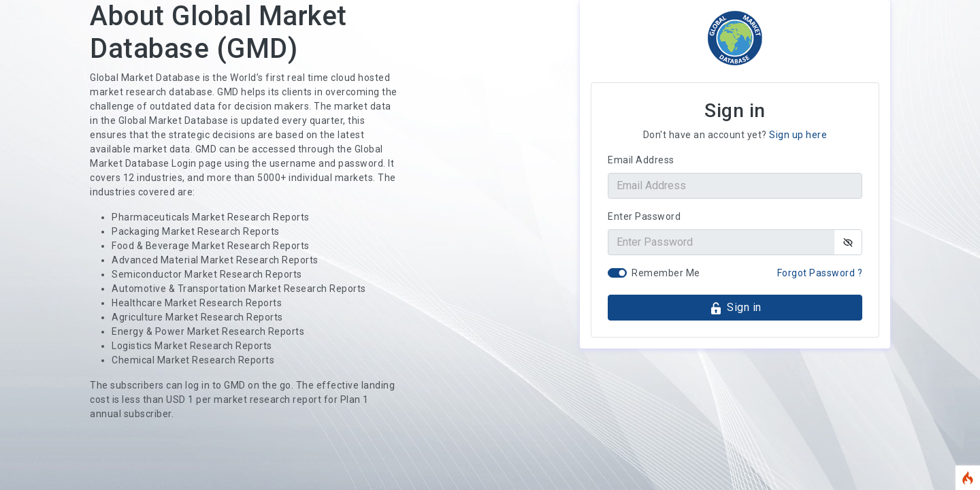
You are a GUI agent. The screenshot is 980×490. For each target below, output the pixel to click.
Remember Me (666, 273)
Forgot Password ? (820, 273)
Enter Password (644, 216)
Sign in (735, 308)
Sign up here (798, 135)
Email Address (641, 160)
